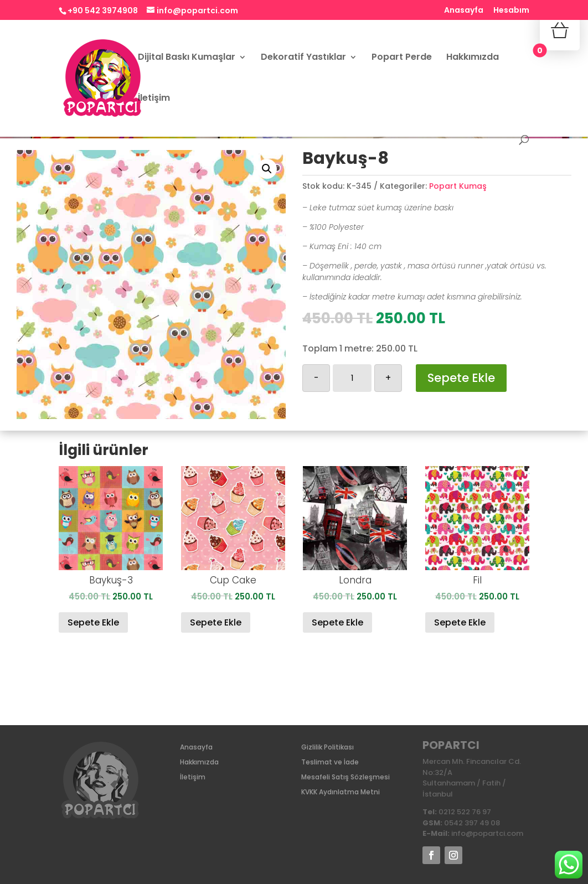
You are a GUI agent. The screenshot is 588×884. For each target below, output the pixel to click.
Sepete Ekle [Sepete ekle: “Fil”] (460, 622)
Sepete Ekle (461, 378)
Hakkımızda (473, 58)
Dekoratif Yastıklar (303, 58)
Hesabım (511, 11)
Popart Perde (402, 58)
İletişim (154, 99)
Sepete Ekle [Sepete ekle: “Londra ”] (337, 622)
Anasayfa (464, 11)
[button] (267, 169)
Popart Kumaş (458, 186)
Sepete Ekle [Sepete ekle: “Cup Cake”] (216, 622)
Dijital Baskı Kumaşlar (187, 58)
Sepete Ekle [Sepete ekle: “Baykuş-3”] (93, 622)
